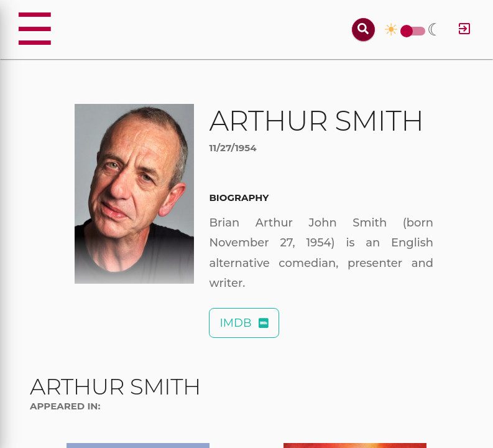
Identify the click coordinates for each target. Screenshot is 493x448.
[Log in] (464, 30)
